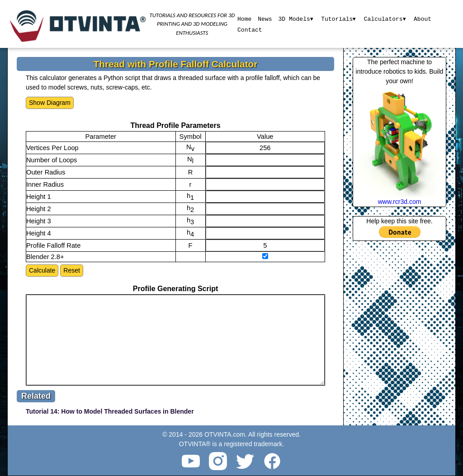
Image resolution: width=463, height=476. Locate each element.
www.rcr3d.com (400, 202)
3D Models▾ (295, 19)
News (264, 19)
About (423, 19)
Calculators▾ (385, 19)
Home (244, 19)
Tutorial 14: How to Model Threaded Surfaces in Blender (110, 411)
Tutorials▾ (339, 19)
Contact (249, 29)
